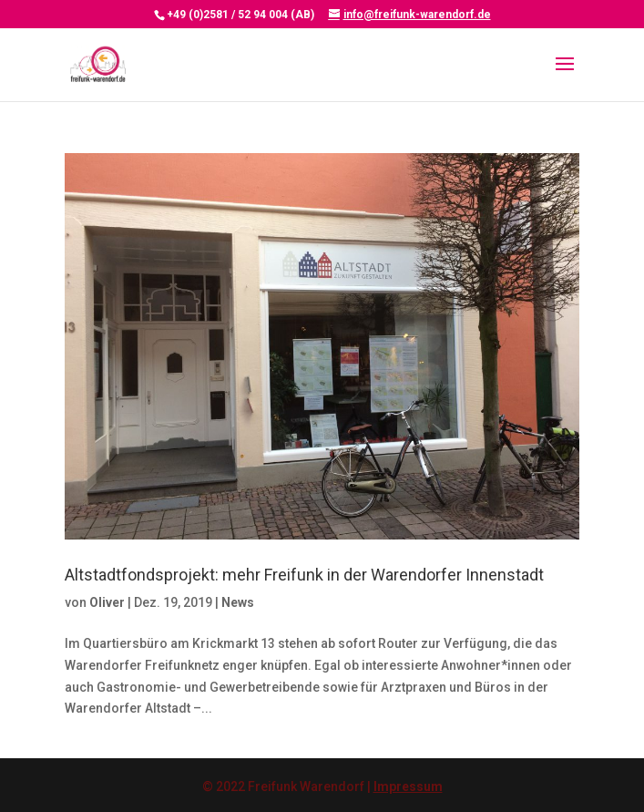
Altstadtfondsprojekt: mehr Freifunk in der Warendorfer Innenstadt (304, 575)
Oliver (107, 602)
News (238, 602)
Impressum (408, 786)
